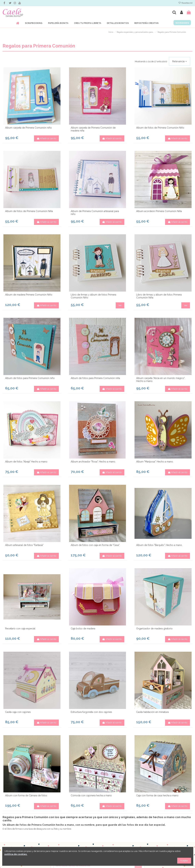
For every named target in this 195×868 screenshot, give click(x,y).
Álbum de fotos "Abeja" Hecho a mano (26, 462)
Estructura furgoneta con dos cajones (91, 712)
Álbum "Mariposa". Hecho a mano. (155, 462)
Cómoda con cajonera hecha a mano (91, 795)
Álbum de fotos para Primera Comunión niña (95, 378)
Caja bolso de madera (83, 629)
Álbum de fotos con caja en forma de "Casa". (95, 545)
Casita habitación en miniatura (152, 712)
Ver (120, 305)
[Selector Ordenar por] (180, 61)
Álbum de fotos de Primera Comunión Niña (29, 211)
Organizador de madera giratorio (154, 629)
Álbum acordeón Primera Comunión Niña (159, 211)
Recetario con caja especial (20, 629)
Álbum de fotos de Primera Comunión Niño (160, 128)
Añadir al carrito (46, 138)
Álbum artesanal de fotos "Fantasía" (24, 545)
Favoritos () (185, 3)
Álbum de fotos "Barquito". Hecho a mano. (159, 545)
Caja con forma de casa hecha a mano (157, 795)
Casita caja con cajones (18, 712)
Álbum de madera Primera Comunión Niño (29, 295)
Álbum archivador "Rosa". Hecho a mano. (93, 462)
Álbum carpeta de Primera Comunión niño (28, 128)
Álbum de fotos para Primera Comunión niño (30, 378)
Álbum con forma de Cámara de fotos (26, 795)
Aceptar (184, 861)
